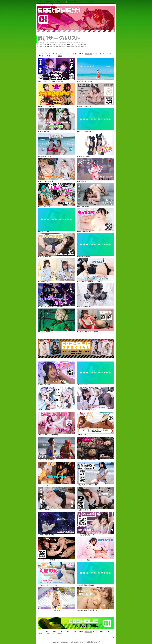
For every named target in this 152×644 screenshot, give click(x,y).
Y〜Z (48, 56)
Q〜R (95, 54)
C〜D (48, 54)
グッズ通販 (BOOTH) (46, 4)
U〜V (109, 54)
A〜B (41, 54)
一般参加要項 (60, 2)
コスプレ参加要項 (90, 2)
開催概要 (49, 2)
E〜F (55, 54)
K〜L (74, 54)
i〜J (68, 54)
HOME (41, 2)
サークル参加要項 (74, 2)
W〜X (41, 56)
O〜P (88, 54)
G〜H (62, 54)
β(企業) (60, 56)
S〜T (102, 54)
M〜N (81, 54)
